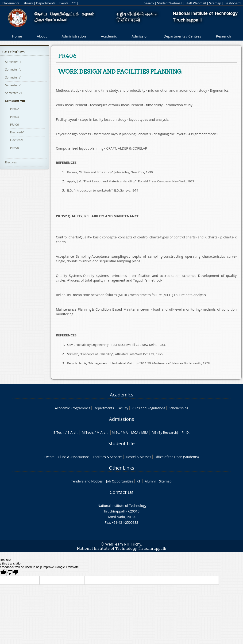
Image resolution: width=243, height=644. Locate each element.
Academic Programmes (73, 408)
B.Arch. (73, 432)
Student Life (122, 443)
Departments (46, 3)
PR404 (14, 117)
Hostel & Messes (139, 457)
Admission (140, 36)
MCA (135, 432)
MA (125, 432)
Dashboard (233, 3)
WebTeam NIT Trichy (123, 544)
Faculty (123, 408)
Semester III (13, 62)
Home (17, 36)
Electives (11, 162)
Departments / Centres (182, 36)
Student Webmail (170, 3)
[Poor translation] (13, 572)
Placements (11, 3)
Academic (109, 36)
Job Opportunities (120, 481)
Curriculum (14, 52)
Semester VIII (15, 101)
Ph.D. (186, 432)
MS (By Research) (165, 432)
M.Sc (115, 432)
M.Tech (87, 432)
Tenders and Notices (87, 481)
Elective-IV (17, 132)
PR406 (14, 124)
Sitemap (215, 3)
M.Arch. (102, 432)
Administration (74, 36)
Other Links (121, 468)
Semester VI (13, 85)
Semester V (13, 77)
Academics (121, 395)
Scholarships (178, 408)
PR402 (14, 109)
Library (28, 3)
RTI (139, 481)
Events (64, 3)
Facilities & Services (108, 457)
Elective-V (17, 140)
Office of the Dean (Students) (177, 457)
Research (224, 36)
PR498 (14, 148)
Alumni (150, 481)
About (42, 36)
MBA (145, 432)
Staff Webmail (196, 3)
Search (149, 3)
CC (74, 3)
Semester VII (14, 93)
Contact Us (121, 492)
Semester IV (13, 69)
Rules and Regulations (148, 408)
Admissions (121, 419)
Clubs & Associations (74, 457)
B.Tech (59, 432)
